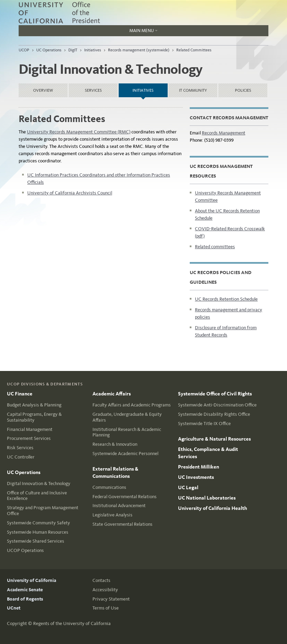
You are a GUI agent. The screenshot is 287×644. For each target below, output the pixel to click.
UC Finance (20, 394)
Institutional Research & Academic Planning (127, 432)
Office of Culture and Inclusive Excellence (37, 496)
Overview (43, 90)
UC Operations (49, 50)
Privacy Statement (111, 599)
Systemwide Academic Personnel (125, 454)
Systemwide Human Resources (38, 532)
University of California (32, 580)
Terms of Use (106, 608)
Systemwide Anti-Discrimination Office (217, 405)
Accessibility (105, 590)
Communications (109, 487)
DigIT (73, 50)
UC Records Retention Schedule (226, 299)
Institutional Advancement (119, 506)
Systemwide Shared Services (36, 541)
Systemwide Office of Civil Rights (215, 394)
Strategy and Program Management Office (43, 511)
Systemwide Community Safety (38, 523)
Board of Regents (25, 599)
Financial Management (30, 429)
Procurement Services (29, 438)
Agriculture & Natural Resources (214, 439)
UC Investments (196, 477)
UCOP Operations (25, 550)
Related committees (215, 247)
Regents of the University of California (72, 623)
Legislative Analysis (112, 515)
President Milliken (199, 467)
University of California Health (212, 508)
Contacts (101, 580)
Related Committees (194, 50)
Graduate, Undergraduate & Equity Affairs (127, 417)
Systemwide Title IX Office (204, 424)
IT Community (193, 90)
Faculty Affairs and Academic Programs (132, 405)
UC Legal (188, 487)
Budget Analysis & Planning (34, 405)
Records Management (224, 133)
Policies (243, 90)
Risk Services (20, 448)
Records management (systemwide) (139, 50)
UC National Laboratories (207, 498)
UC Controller (21, 457)
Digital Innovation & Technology (39, 484)
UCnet (14, 608)
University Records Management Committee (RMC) (79, 132)
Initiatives (93, 50)
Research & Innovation (115, 444)
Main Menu (88, 32)
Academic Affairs (112, 394)
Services (93, 90)
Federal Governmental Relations (125, 497)
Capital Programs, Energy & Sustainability (34, 417)
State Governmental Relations (122, 524)
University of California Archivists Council (70, 193)
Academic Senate (25, 590)
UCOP (24, 50)
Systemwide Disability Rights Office (214, 414)
